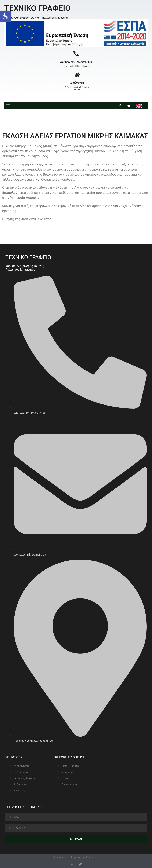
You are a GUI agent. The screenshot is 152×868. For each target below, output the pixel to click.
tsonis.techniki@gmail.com (76, 66)
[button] (6, 16)
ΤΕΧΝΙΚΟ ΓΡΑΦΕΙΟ (37, 8)
